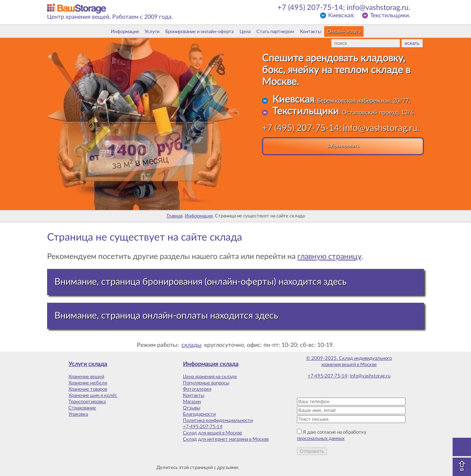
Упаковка (78, 414)
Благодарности (199, 414)
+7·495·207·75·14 (203, 427)
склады (192, 345)
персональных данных (321, 438)
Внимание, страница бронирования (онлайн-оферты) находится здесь (201, 282)
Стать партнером (275, 32)
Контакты (311, 32)
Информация (125, 32)
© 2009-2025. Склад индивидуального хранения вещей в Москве (349, 361)
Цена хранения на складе (210, 377)
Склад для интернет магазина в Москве (226, 439)
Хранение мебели (88, 383)
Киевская (341, 15)
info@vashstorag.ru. (378, 8)
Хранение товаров (88, 389)
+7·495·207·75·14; (328, 376)
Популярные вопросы (206, 383)
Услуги (152, 32)
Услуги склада (88, 364)
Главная (175, 216)
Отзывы (192, 408)
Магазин (192, 402)
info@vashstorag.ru (370, 376)
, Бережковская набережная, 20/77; (341, 101)
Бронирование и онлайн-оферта (199, 32)
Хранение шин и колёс (93, 395)
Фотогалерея (197, 389)
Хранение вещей (86, 377)
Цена (245, 32)
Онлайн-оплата (344, 32)
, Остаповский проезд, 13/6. (344, 113)
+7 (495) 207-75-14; (311, 8)
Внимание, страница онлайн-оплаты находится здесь (166, 316)
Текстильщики (389, 15)
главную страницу (329, 257)
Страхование (82, 408)
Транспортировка (87, 402)
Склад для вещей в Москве (213, 433)
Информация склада (211, 364)
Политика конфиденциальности (218, 420)
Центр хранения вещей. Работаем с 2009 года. (110, 17)
